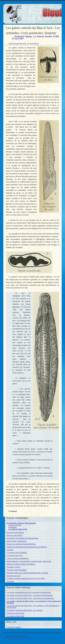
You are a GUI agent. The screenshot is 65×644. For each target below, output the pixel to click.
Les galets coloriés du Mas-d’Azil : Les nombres (25, 610)
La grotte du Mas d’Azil (18, 529)
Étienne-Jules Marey (14, 535)
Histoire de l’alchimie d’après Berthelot (21, 544)
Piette (50, 282)
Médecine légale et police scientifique (21, 564)
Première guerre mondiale (16, 570)
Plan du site (8, 638)
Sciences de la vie (14, 576)
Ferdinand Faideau (14, 627)
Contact (28, 638)
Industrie (10, 550)
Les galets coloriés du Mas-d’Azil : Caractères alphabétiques (30, 595)
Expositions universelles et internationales (22, 538)
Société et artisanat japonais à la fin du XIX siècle (26, 578)
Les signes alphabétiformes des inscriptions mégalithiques (29, 592)
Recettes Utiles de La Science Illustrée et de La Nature (27, 573)
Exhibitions (12, 527)
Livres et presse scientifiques (18, 558)
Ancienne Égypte (15, 525)
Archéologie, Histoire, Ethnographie (21, 523)
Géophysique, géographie (16, 541)
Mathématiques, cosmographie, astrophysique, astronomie (29, 561)
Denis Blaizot (34, 44)
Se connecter (19, 638)
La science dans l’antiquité (17, 553)
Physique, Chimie (13, 567)
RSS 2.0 (36, 638)
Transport (10, 581)
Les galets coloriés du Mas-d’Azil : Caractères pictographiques (30, 598)
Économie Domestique (15, 533)
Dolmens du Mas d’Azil (15, 613)
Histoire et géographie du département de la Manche (27, 547)
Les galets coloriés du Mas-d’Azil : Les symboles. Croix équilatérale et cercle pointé (33, 607)
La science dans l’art (14, 555)
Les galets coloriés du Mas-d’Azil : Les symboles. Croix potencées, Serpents (34, 602)
